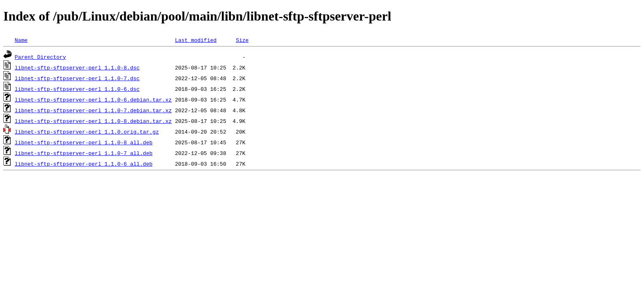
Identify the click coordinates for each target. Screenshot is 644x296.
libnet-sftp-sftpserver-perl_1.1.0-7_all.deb (84, 153)
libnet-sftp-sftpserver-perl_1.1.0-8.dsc (77, 67)
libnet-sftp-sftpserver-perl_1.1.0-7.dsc (77, 78)
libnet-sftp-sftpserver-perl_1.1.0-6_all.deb (84, 164)
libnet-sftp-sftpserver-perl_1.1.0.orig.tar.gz (87, 132)
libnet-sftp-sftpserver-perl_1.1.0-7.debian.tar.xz (93, 110)
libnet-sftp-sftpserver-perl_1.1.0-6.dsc (77, 89)
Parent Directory (40, 57)
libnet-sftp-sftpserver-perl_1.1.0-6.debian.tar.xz (93, 99)
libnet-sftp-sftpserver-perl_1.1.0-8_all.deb (84, 142)
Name (21, 40)
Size (242, 40)
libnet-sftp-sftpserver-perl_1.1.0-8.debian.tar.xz (93, 121)
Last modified (196, 40)
